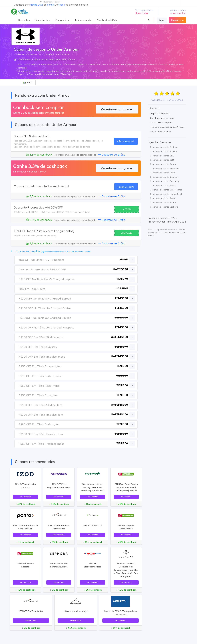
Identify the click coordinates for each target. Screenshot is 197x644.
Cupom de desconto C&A (162, 156)
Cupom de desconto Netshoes (164, 177)
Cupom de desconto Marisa (163, 185)
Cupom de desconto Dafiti (162, 160)
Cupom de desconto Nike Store (165, 168)
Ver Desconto (25, 497)
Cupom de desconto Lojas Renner (166, 190)
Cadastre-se (178, 20)
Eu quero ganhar (178, 13)
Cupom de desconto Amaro (163, 203)
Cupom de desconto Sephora (164, 207)
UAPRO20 (127, 209)
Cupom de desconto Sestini (163, 198)
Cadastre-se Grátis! (112, 155)
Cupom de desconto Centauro (164, 147)
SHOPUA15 (127, 233)
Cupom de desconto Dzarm (163, 164)
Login (162, 20)
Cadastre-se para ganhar (117, 109)
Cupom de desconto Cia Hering (165, 181)
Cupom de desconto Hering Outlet (166, 194)
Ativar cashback (126, 141)
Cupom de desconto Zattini (163, 173)
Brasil (28, 82)
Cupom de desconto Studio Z (164, 151)
